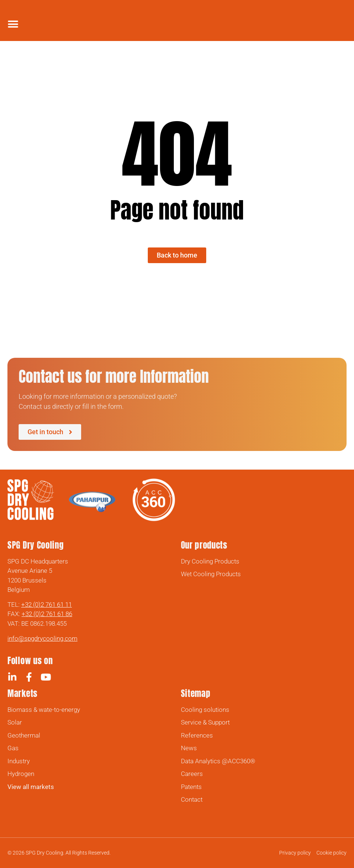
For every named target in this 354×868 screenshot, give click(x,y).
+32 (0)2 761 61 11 (47, 605)
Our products (204, 545)
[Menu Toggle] (13, 24)
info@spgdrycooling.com (42, 638)
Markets (23, 693)
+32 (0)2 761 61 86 (47, 614)
